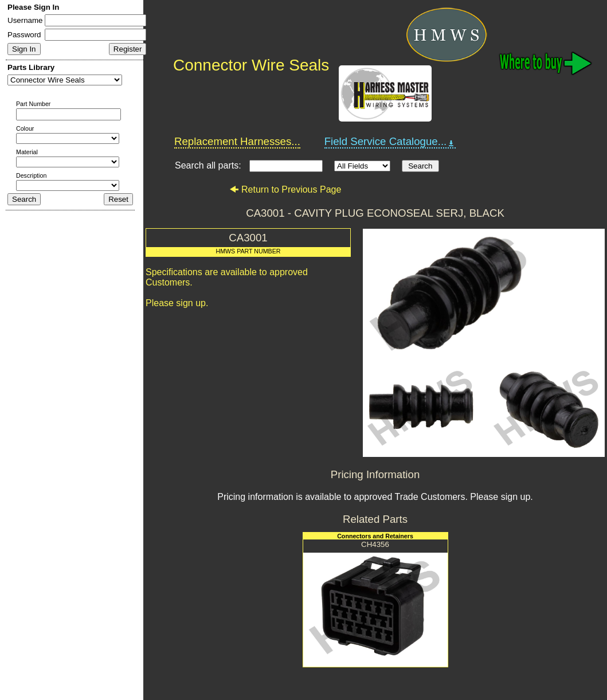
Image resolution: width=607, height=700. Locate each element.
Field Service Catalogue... (390, 142)
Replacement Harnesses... (237, 141)
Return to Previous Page (285, 189)
